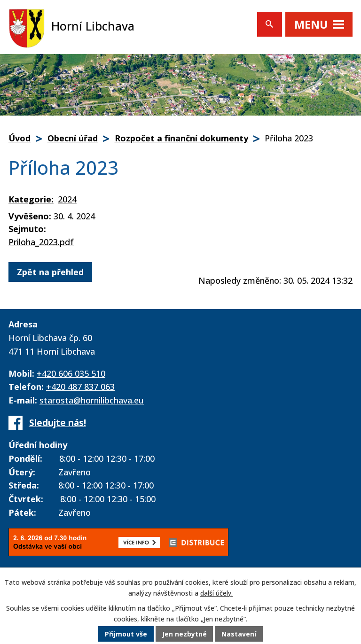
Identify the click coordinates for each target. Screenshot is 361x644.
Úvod (20, 138)
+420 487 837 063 (80, 387)
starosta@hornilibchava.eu (92, 400)
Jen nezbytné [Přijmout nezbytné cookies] (184, 634)
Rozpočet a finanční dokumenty (181, 138)
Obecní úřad (73, 138)
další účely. (216, 594)
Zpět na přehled (50, 272)
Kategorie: (31, 199)
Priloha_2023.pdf (41, 242)
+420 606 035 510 (71, 373)
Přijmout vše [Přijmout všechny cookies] (126, 634)
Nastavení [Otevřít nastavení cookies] (239, 634)
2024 (67, 199)
